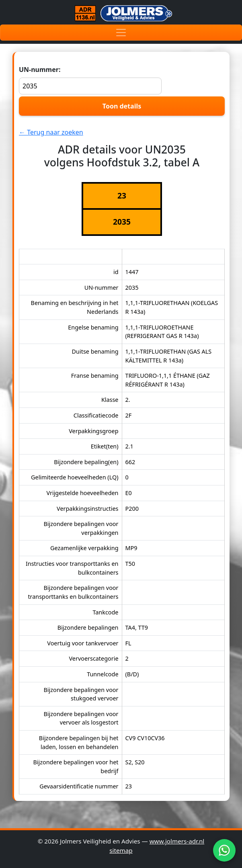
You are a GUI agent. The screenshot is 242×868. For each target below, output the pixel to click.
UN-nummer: (90, 80)
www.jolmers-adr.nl (177, 841)
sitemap (121, 850)
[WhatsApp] (224, 850)
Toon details (122, 106)
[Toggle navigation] (121, 33)
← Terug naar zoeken (51, 132)
